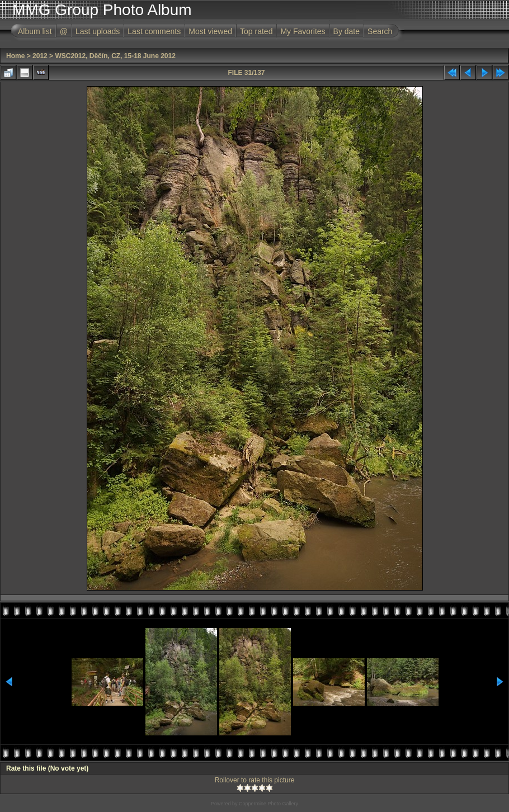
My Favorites (303, 31)
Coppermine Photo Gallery (268, 804)
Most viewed (210, 31)
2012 (40, 56)
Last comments (154, 31)
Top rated (256, 31)
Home (15, 56)
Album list (35, 31)
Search (380, 31)
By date (347, 31)
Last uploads (98, 31)
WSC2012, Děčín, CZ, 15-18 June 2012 (115, 56)
